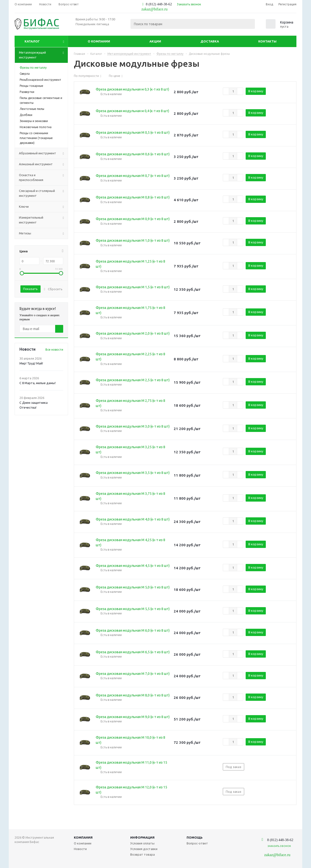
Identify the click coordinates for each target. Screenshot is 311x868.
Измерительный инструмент (43, 220)
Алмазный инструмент (43, 164)
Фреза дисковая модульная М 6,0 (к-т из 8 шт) (133, 630)
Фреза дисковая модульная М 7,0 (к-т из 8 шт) (133, 674)
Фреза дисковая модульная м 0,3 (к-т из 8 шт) (132, 89)
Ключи (43, 207)
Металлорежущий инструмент (43, 55)
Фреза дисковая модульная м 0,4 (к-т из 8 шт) (132, 111)
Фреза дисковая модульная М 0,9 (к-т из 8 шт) (133, 219)
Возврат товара (143, 854)
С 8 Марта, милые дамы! (38, 383)
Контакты (267, 41)
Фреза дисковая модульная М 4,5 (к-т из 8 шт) (133, 566)
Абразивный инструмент (43, 153)
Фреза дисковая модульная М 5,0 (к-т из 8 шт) (133, 587)
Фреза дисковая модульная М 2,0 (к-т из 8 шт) (133, 333)
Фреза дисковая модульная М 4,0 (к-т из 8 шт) (133, 519)
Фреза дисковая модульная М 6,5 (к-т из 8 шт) (133, 652)
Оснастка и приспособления (43, 178)
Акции (155, 41)
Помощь (195, 837)
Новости (80, 849)
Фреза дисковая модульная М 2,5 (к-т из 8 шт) (133, 380)
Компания (83, 837)
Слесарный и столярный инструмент (43, 193)
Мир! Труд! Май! (31, 363)
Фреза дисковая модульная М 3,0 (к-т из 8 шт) (133, 426)
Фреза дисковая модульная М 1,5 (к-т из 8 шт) (133, 287)
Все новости (54, 350)
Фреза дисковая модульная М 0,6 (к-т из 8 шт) (133, 154)
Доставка (210, 41)
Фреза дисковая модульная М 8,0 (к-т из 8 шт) (133, 695)
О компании (99, 41)
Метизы (43, 233)
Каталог (32, 41)
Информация (142, 837)
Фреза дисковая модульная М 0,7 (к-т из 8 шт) (133, 176)
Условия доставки (144, 849)
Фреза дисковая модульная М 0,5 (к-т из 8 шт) (133, 132)
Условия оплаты (142, 843)
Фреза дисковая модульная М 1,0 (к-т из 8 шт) (133, 240)
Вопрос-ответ (197, 843)
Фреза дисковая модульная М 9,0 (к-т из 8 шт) (133, 717)
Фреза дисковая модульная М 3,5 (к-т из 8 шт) (133, 473)
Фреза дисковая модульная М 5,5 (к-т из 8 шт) (133, 609)
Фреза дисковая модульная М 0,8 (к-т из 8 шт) (133, 197)
